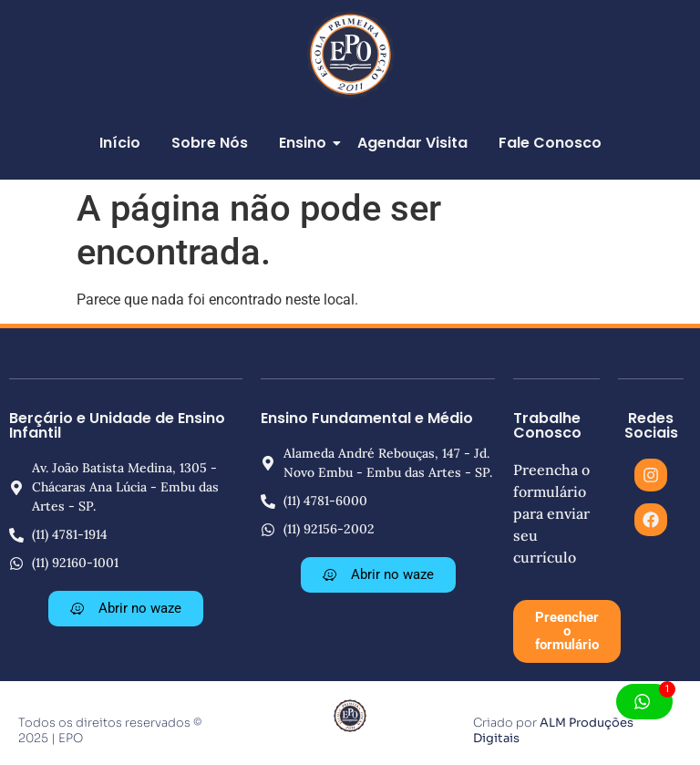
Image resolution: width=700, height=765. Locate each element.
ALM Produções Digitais (553, 730)
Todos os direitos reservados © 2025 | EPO (110, 730)
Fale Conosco (550, 143)
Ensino (306, 143)
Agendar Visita (412, 143)
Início (120, 143)
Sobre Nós (210, 143)
